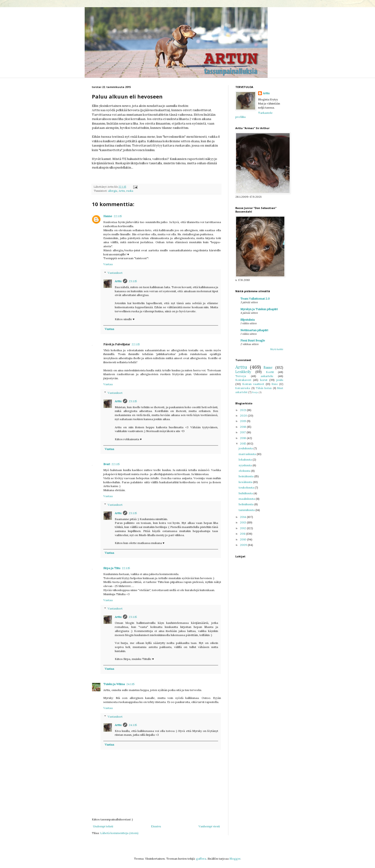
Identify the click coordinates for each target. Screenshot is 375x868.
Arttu (122, 191)
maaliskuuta (247, 499)
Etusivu (156, 826)
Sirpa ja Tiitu (112, 568)
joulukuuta (246, 448)
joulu (280, 380)
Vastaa (108, 264)
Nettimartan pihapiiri (254, 330)
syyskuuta (246, 465)
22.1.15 (118, 216)
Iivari (107, 464)
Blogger (235, 859)
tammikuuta (247, 510)
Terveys (241, 376)
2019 (243, 421)
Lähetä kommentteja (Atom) (119, 833)
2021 (243, 410)
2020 (244, 415)
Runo (275, 384)
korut (264, 380)
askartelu (267, 376)
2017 (243, 432)
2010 (243, 539)
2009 (244, 545)
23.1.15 (133, 281)
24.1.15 (130, 684)
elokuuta (245, 471)
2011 (243, 534)
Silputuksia (248, 320)
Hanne (108, 216)
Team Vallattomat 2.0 (255, 299)
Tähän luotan (264, 388)
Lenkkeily (243, 372)
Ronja (255, 392)
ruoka (130, 191)
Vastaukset (115, 273)
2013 (243, 522)
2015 (243, 443)
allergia (113, 191)
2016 (243, 438)
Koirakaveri (243, 380)
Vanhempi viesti (209, 826)
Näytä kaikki (277, 349)
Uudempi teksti (103, 826)
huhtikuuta (246, 493)
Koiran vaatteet (253, 384)
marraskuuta (248, 454)
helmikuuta (246, 504)
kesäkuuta (246, 482)
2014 (243, 517)
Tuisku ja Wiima (114, 684)
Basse (268, 368)
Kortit (270, 372)
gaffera (201, 859)
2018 (243, 427)
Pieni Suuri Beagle (253, 340)
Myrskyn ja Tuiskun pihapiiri (259, 309)
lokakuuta (246, 459)
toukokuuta (247, 487)
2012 (243, 528)
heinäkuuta (246, 476)
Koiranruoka (243, 388)
